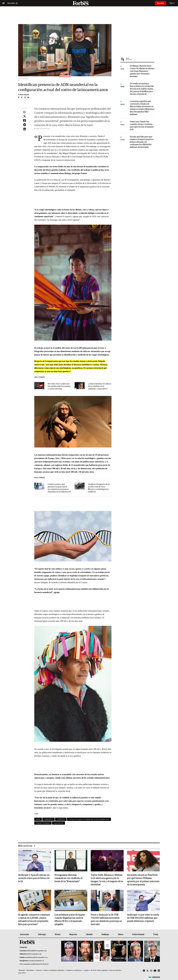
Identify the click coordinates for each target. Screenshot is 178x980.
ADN (38, 819)
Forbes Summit (138, 935)
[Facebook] (144, 971)
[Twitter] (148, 971)
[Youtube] (155, 971)
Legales (86, 971)
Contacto (39, 971)
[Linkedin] (159, 971)
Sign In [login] (172, 3)
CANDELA (48, 819)
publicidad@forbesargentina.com (36, 951)
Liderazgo (42, 935)
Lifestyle (89, 935)
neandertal (58, 823)
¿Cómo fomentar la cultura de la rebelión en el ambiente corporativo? (100, 386)
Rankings (105, 935)
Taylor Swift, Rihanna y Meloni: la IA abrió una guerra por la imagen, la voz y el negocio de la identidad (107, 880)
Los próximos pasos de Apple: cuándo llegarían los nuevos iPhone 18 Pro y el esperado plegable (70, 920)
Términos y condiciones (74, 971)
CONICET (61, 819)
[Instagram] (151, 971)
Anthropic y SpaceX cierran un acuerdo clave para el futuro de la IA (34, 878)
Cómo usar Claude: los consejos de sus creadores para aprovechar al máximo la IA (142, 126)
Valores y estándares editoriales (54, 971)
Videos (121, 935)
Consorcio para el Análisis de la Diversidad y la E (89, 819)
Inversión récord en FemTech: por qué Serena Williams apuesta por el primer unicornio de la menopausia (143, 880)
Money (58, 935)
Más (140, 59)
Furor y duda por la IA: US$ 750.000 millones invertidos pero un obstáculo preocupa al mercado (106, 920)
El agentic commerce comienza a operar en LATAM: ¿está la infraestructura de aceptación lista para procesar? (34, 920)
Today (156, 935)
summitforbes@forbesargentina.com (36, 957)
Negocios (73, 935)
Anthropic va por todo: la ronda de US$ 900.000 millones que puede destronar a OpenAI (143, 918)
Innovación (24, 935)
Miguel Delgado (43, 823)
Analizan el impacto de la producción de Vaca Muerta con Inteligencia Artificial (99, 488)
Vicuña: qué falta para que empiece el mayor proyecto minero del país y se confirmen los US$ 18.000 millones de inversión (142, 142)
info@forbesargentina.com (33, 954)
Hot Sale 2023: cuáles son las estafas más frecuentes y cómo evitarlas (59, 386)
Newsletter (30, 971)
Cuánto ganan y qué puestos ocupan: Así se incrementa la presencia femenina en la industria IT (59, 488)
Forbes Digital (24, 95)
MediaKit (22, 971)
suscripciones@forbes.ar (36, 961)
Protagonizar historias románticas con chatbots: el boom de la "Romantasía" (68, 878)
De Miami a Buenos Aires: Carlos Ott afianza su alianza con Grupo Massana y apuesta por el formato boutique (142, 71)
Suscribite (161, 3)
